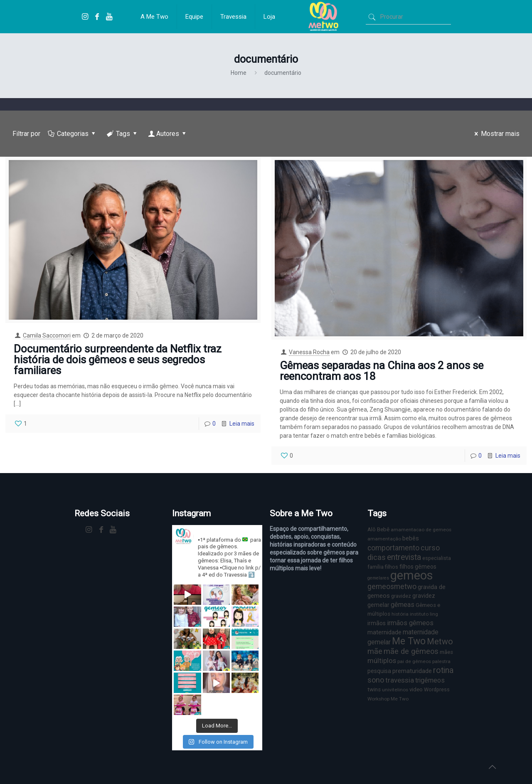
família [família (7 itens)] (376, 567)
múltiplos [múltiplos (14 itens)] (382, 661)
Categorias (72, 134)
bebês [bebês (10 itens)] (411, 538)
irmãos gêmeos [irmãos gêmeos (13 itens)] (410, 623)
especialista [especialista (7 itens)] (437, 558)
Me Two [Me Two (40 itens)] (409, 641)
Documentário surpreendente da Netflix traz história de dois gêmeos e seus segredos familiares (118, 360)
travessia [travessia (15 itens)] (400, 680)
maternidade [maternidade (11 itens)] (384, 632)
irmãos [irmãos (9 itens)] (377, 623)
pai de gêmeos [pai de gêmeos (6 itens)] (414, 661)
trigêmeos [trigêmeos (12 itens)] (430, 680)
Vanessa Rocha (309, 352)
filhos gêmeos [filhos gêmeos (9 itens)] (418, 567)
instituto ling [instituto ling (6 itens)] (424, 614)
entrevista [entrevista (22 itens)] (404, 557)
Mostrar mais (496, 134)
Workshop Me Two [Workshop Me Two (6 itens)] (388, 699)
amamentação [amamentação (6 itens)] (384, 539)
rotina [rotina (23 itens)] (443, 670)
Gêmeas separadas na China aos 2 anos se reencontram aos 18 (382, 371)
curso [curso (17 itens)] (430, 548)
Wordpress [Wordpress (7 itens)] (437, 689)
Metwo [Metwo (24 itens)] (440, 641)
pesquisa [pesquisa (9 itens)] (379, 671)
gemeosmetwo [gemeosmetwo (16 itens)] (392, 587)
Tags (123, 134)
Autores (168, 134)
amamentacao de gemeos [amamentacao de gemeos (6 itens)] (421, 530)
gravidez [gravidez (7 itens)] (401, 596)
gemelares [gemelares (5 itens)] (378, 578)
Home (239, 73)
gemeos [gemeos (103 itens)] (412, 575)
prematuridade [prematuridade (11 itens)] (412, 671)
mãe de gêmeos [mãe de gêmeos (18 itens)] (411, 651)
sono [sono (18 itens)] (376, 680)
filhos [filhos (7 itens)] (392, 567)
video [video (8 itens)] (416, 689)
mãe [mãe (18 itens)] (375, 651)
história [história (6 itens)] (400, 614)
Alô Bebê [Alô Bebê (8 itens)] (378, 529)
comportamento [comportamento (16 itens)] (393, 548)
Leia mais (242, 424)
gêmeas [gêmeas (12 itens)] (403, 605)
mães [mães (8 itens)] (446, 652)
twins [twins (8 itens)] (374, 689)
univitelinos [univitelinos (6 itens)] (395, 690)
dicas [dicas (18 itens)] (377, 557)
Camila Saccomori (47, 335)
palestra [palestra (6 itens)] (441, 661)
